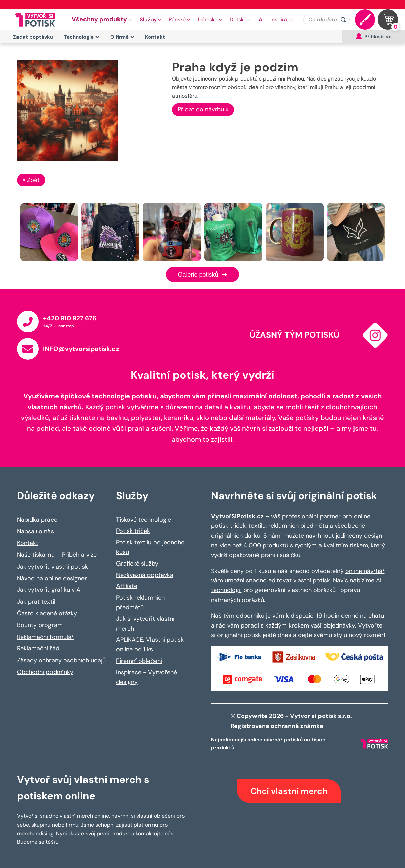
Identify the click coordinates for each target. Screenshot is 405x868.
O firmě (123, 37)
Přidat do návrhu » (203, 109)
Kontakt (155, 37)
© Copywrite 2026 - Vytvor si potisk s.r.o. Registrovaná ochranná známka (292, 721)
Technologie (82, 37)
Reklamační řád (38, 648)
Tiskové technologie (144, 520)
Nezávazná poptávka (145, 575)
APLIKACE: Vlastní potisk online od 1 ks (150, 645)
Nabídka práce (37, 520)
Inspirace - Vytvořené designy (147, 677)
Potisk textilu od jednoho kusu (150, 547)
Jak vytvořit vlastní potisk (52, 567)
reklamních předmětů (298, 526)
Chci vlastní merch (289, 791)
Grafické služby (137, 564)
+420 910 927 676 (70, 318)
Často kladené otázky (47, 613)
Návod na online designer (52, 578)
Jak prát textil (36, 602)
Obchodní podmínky (45, 672)
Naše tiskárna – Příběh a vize (57, 555)
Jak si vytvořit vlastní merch (145, 624)
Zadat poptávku (33, 37)
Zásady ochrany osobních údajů (61, 660)
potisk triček (228, 526)
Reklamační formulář (45, 637)
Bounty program (40, 625)
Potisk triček (133, 531)
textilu (257, 526)
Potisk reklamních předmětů (140, 602)
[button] (102, 20)
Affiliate (127, 586)
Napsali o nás (35, 531)
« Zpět (31, 180)
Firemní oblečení (139, 661)
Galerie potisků (202, 275)
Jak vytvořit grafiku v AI (49, 590)
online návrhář (365, 571)
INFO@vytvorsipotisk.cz (81, 349)
